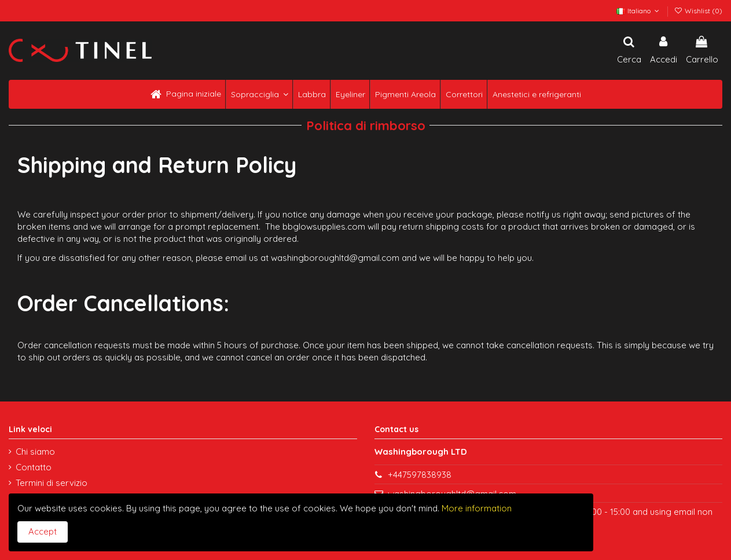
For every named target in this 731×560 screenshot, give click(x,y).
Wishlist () (698, 11)
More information (475, 508)
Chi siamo (35, 452)
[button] (259, 94)
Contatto (34, 467)
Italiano (639, 11)
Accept (43, 531)
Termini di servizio (52, 483)
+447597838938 (420, 475)
